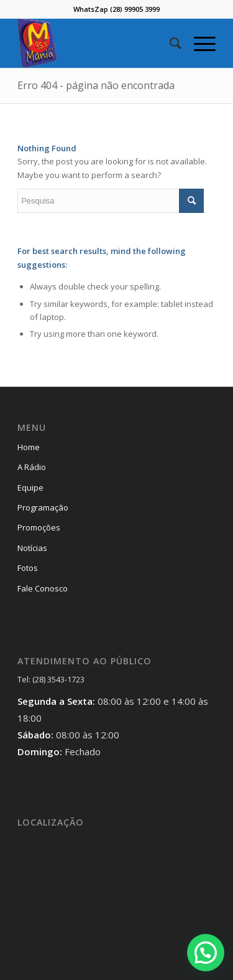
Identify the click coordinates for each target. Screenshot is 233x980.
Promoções (39, 527)
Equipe (30, 488)
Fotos (28, 568)
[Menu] (199, 43)
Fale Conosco (43, 588)
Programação (43, 507)
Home (29, 447)
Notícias (32, 548)
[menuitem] (169, 43)
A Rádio (32, 467)
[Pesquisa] (169, 43)
